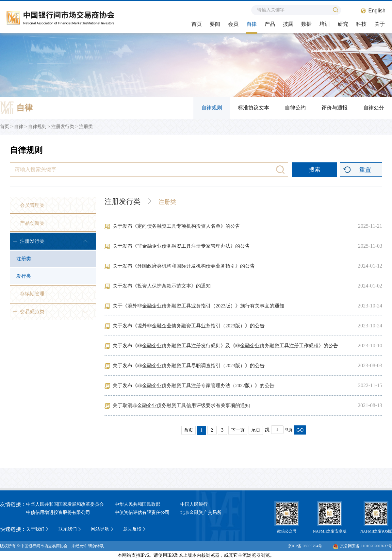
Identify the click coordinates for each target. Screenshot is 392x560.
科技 (361, 24)
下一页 (238, 430)
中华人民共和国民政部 (138, 504)
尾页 (256, 430)
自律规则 (212, 108)
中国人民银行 (194, 504)
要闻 (215, 24)
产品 (270, 24)
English (377, 11)
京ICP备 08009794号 (305, 546)
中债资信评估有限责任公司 (142, 512)
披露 (288, 24)
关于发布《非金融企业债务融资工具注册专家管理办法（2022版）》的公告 (194, 386)
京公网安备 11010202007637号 (363, 546)
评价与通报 (335, 108)
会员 (233, 24)
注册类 (86, 127)
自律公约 (295, 108)
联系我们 (68, 529)
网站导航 (100, 529)
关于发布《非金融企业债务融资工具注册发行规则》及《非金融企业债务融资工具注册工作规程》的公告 (225, 346)
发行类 (24, 276)
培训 (325, 24)
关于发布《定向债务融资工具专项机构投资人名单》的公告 (176, 226)
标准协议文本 (253, 108)
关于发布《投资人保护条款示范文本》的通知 (162, 286)
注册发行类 (63, 127)
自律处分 (374, 108)
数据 (306, 24)
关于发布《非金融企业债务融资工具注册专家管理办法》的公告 (181, 246)
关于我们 (35, 529)
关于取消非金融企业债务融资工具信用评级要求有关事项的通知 (181, 405)
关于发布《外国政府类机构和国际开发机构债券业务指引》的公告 (184, 266)
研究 (343, 24)
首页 (197, 24)
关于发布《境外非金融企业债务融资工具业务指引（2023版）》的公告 (189, 326)
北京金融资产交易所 (201, 512)
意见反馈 (132, 529)
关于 (380, 24)
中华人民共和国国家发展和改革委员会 (65, 504)
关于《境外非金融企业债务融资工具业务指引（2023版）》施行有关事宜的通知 (198, 306)
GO (300, 430)
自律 (252, 24)
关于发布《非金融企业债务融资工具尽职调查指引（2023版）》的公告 (189, 366)
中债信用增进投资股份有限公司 (58, 512)
